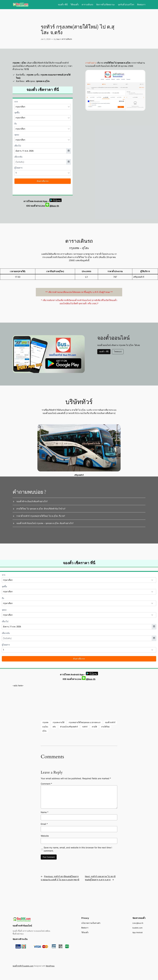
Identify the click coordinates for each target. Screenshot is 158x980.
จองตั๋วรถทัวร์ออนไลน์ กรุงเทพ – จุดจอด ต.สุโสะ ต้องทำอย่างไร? (45, 523)
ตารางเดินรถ (67, 39)
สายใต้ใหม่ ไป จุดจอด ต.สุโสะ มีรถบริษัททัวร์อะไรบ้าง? (41, 509)
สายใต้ (94, 727)
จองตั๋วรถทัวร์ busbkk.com (23, 966)
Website (45, 836)
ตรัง (54, 727)
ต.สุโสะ (45, 727)
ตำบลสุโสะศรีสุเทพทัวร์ (69, 727)
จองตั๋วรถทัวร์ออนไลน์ (22, 926)
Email (44, 824)
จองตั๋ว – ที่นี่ (104, 352)
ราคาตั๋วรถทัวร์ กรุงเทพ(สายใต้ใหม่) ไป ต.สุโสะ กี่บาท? (41, 516)
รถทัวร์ (85, 727)
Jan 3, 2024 (46, 39)
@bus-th (52, 206)
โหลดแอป (118, 352)
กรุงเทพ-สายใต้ (59, 722)
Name (45, 812)
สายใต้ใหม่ (105, 727)
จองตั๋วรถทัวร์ (110, 722)
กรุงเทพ (45, 722)
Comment (46, 784)
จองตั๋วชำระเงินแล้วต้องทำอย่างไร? (32, 501)
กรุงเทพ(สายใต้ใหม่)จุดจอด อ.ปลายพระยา (85, 722)
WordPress (50, 966)
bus (58, 39)
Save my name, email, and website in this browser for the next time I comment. (78, 849)
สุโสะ (45, 731)
